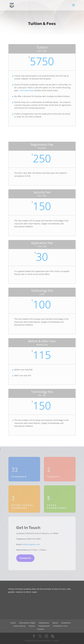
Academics (66, 623)
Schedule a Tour (60, 626)
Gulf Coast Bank (26, 90)
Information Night (27, 623)
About (55, 623)
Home (13, 623)
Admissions (44, 623)
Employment (44, 626)
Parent (32, 626)
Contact (40, 629)
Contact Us (25, 558)
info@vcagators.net (31, 544)
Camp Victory (20, 626)
